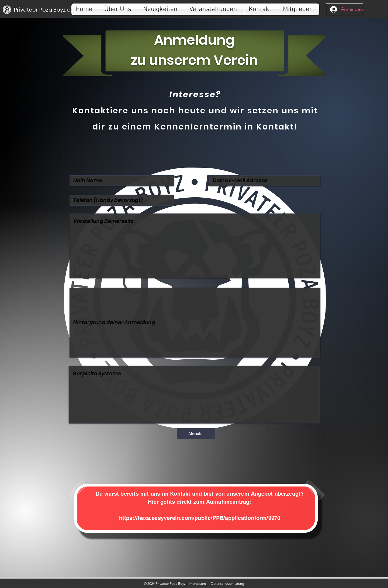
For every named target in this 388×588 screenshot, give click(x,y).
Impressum (197, 584)
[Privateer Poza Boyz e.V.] (45, 10)
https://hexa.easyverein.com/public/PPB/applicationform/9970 (200, 518)
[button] (119, 9)
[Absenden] (196, 434)
